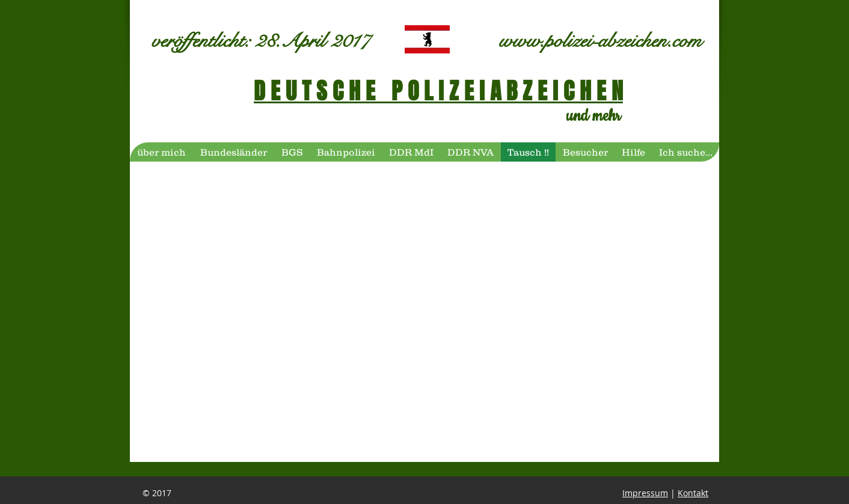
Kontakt (693, 493)
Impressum (645, 493)
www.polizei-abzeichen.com (600, 41)
